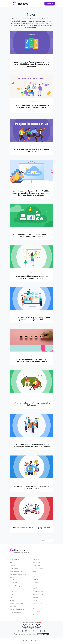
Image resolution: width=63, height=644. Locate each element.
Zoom (35, 571)
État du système (19, 634)
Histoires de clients (15, 612)
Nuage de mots (14, 568)
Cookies (36, 606)
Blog (11, 597)
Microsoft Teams (38, 568)
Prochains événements (16, 603)
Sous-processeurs (39, 615)
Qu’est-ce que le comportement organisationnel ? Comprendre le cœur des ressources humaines (31, 446)
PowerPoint (37, 565)
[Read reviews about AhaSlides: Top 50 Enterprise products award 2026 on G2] (38, 625)
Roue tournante (14, 580)
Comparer (13, 594)
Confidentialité (38, 603)
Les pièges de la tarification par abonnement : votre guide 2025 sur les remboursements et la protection (31, 64)
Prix (34, 576)
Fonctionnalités (14, 559)
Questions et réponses (16, 571)
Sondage (12, 565)
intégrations (37, 559)
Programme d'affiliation (17, 609)
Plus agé (47, 540)
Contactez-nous (38, 594)
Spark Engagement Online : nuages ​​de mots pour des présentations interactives (31, 235)
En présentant (31, 102)
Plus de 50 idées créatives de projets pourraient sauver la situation (31, 529)
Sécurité (36, 609)
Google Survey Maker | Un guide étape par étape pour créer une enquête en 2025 (31, 319)
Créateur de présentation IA (18, 574)
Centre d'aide (14, 606)
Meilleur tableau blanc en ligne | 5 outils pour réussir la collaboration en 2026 (31, 277)
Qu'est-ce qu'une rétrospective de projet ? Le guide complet (31, 150)
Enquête (12, 577)
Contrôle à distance (16, 583)
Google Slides (37, 562)
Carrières (36, 597)
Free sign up (50, 4)
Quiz (11, 562)
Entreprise (36, 583)
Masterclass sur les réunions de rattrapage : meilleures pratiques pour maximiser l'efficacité (32, 403)
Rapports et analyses (16, 586)
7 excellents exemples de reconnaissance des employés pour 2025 (32, 487)
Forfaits (36, 580)
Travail (31, 58)
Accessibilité (37, 612)
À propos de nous (38, 591)
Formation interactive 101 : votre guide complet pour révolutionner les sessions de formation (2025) (31, 108)
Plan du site (31, 634)
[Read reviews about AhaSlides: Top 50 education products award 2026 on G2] (31, 625)
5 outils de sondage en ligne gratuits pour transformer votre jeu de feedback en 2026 (31, 360)
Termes (35, 600)
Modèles (12, 600)
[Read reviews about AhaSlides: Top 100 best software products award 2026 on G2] (25, 625)
